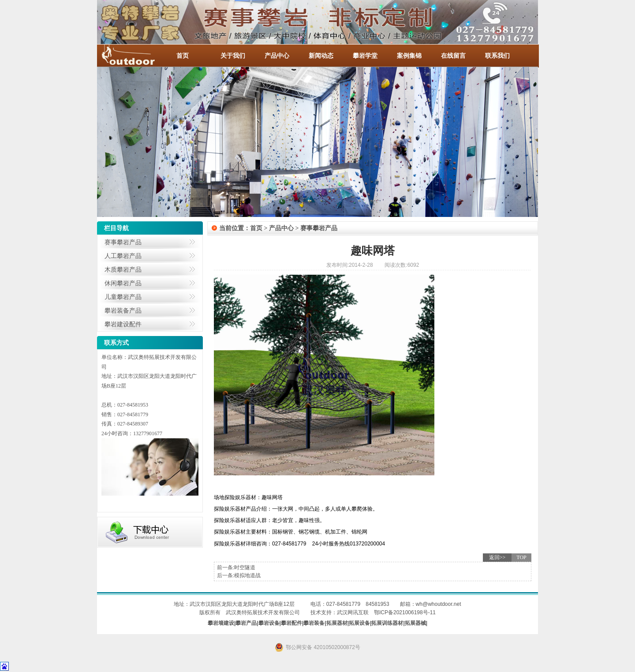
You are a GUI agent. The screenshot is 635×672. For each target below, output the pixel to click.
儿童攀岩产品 (123, 297)
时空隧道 (245, 567)
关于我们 (233, 56)
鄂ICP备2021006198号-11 (405, 612)
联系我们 (497, 56)
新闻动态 (321, 56)
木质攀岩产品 (123, 269)
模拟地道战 (247, 575)
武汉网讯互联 (353, 612)
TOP (521, 557)
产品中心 (277, 56)
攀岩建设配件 (123, 324)
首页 (183, 56)
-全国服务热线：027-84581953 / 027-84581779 (137, 56)
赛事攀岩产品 (123, 242)
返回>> (497, 557)
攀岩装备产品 (123, 310)
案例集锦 (409, 56)
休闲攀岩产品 (123, 283)
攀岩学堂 (365, 56)
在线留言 (453, 56)
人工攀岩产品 (123, 256)
